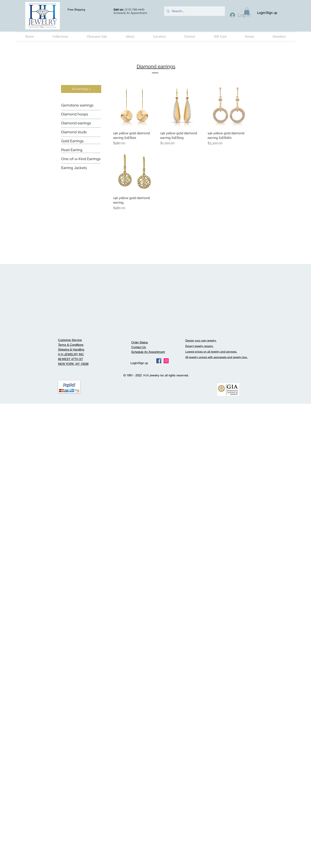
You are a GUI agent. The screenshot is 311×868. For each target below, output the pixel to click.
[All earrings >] (81, 89)
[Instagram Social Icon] (166, 361)
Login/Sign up (267, 13)
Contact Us (139, 347)
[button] (60, 37)
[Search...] (194, 11)
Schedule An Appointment (148, 352)
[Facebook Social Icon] (159, 361)
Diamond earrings (156, 66)
